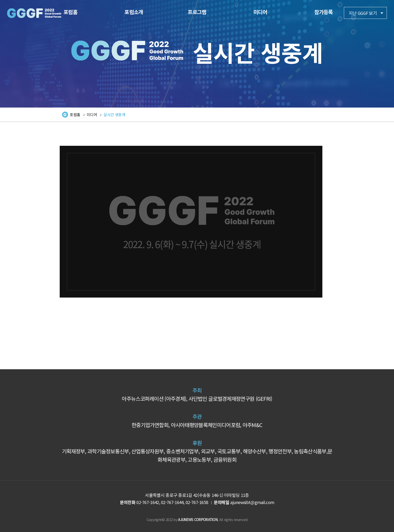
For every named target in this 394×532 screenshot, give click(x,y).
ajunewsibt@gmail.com (252, 502)
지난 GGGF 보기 (363, 13)
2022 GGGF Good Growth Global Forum (34, 13)
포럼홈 (70, 12)
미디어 (260, 12)
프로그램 (197, 12)
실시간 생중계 (114, 114)
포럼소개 (134, 12)
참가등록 (323, 12)
